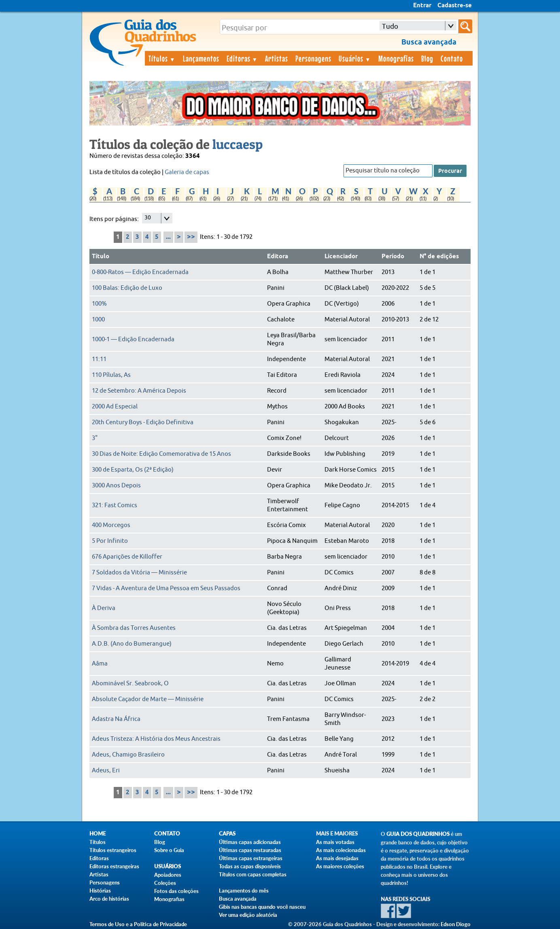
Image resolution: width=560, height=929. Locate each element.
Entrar (422, 6)
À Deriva (104, 608)
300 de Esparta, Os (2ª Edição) (133, 470)
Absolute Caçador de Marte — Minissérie (148, 699)
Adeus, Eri (106, 771)
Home (98, 834)
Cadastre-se (455, 6)
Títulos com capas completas (253, 874)
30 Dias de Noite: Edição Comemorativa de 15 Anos (161, 454)
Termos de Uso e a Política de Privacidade (138, 924)
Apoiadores (168, 875)
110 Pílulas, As (111, 375)
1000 (98, 320)
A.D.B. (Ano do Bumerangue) (132, 644)
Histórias (100, 891)
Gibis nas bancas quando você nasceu (262, 907)
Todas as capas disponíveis (250, 866)
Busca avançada (238, 899)
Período (393, 257)
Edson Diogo (456, 924)
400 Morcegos (111, 525)
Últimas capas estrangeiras (251, 858)
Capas (227, 834)
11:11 (99, 359)
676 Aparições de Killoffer (127, 557)
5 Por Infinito (110, 541)
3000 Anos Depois (116, 486)
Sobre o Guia (169, 850)
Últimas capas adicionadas (250, 842)
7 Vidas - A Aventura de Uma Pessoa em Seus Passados (166, 588)
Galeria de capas (187, 172)
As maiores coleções (340, 866)
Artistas (277, 58)
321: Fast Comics (115, 505)
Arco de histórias (109, 899)
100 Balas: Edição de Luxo (127, 288)
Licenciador (341, 257)
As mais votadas (335, 842)
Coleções (165, 883)
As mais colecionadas (341, 850)
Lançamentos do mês (244, 891)
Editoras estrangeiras (114, 866)
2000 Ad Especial (115, 407)
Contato (452, 58)
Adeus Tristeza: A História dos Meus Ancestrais (156, 739)
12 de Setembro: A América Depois (139, 391)
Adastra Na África (116, 719)
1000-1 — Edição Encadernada (133, 339)
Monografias (396, 58)
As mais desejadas (337, 858)
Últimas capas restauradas (250, 850)
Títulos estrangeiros (113, 850)
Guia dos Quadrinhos (418, 834)
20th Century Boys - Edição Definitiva (143, 422)
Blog (427, 58)
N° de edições (439, 257)
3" (95, 438)
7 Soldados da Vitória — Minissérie (139, 573)
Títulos (162, 58)
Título (101, 257)
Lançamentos (201, 58)
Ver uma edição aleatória (248, 915)
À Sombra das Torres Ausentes (134, 628)
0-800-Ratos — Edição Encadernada (140, 272)
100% (99, 304)
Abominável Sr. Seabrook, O (130, 683)
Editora (278, 257)
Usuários (355, 58)
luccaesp (238, 144)
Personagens (313, 58)
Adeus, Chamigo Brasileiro (128, 755)
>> (191, 237)
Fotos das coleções (176, 891)
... (168, 237)
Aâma (100, 664)
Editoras (242, 58)
